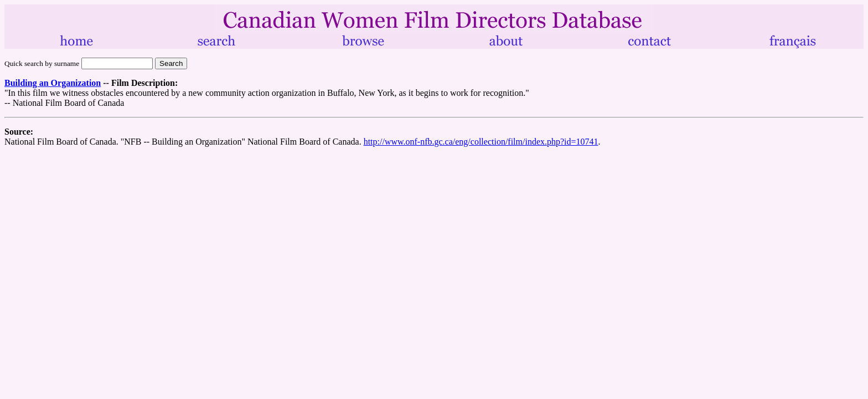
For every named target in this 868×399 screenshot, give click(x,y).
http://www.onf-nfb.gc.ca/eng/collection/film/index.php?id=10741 (481, 142)
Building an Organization (53, 83)
